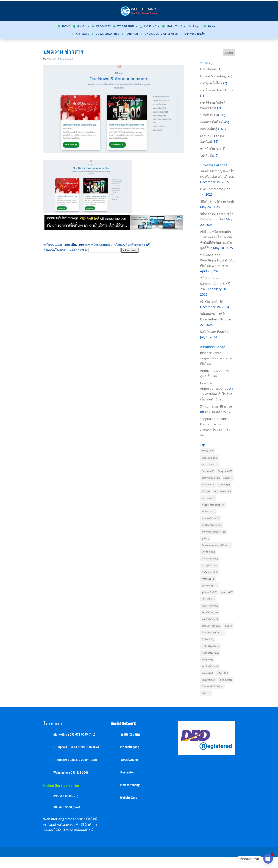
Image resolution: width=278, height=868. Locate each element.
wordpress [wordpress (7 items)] (208, 514)
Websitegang (129, 770)
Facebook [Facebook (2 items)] (208, 472)
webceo (51, 59)
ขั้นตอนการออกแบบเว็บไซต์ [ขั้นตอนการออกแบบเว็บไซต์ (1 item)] (216, 549)
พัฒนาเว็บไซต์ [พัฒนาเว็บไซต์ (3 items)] (210, 612)
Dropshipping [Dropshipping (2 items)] (210, 458)
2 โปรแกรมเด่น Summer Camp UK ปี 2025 (215, 284)
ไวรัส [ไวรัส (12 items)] (206, 703)
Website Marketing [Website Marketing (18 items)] (213, 507)
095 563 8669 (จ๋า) (66, 807)
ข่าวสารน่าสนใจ (195, 34)
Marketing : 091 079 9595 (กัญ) (74, 745)
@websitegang (130, 757)
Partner (132, 34)
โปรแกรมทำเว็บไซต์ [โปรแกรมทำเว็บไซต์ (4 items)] (212, 696)
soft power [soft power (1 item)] (208, 500)
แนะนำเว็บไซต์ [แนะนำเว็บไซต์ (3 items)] (210, 675)
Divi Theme (208, 69)
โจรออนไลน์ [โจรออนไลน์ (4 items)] (209, 689)
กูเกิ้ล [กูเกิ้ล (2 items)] (205, 542)
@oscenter (127, 783)
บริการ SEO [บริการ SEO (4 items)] (208, 605)
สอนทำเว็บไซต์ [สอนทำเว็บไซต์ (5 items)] (210, 626)
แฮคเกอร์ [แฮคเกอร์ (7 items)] (207, 682)
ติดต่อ (211, 26)
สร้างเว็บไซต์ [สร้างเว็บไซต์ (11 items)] (210, 619)
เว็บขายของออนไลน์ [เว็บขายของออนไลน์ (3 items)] (212, 640)
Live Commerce (212, 189)
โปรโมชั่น (207, 155)
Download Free (107, 34)
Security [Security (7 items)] (224, 486)
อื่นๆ (195, 26)
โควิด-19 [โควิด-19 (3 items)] (222, 682)
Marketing (175, 26)
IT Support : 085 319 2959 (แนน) (75, 770)
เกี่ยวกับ (82, 26)
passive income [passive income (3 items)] (211, 479)
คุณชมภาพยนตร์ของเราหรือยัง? (215, 430)
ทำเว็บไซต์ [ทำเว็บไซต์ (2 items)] (208, 584)
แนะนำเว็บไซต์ (210, 148)
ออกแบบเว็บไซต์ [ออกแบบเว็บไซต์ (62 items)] (211, 633)
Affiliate (82, 34)
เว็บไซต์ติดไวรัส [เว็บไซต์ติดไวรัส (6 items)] (210, 654)
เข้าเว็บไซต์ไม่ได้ (212, 301)
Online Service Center (161, 34)
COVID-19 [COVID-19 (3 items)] (208, 451)
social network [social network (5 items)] (222, 493)
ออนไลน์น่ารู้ (209, 129)
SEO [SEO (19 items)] (206, 493)
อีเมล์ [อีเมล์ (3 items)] (228, 633)
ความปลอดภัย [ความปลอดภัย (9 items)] (210, 563)
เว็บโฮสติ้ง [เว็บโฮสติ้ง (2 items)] (208, 647)
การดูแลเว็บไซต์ (211, 83)
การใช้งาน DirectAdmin (217, 90)
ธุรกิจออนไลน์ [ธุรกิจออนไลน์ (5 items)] (209, 598)
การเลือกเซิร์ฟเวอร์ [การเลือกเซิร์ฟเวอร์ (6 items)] (212, 528)
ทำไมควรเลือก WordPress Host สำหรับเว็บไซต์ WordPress (217, 260)
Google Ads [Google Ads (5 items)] (225, 472)
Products (104, 26)
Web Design (126, 26)
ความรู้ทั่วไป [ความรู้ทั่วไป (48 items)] (209, 570)
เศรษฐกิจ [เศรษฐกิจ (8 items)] (207, 668)
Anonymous (209, 371)
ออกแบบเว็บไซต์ (211, 122)
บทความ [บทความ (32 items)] (227, 598)
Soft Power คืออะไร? (215, 332)
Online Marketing (213, 76)
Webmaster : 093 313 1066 (71, 783)
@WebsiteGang (130, 795)
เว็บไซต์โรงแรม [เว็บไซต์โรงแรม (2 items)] (210, 661)
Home (66, 26)
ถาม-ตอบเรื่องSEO (217, 412)
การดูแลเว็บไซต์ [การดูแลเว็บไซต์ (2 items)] (211, 521)
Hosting (151, 26)
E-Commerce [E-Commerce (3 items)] (209, 465)
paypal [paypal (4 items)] (228, 479)
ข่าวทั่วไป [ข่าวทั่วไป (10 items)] (208, 556)
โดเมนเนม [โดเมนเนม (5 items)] (225, 689)
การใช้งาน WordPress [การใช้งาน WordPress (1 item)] (214, 535)
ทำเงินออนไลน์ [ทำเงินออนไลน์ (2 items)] (210, 577)
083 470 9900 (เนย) (67, 818)
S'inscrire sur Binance (216, 406)
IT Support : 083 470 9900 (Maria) (76, 758)
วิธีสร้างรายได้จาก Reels (217, 201)
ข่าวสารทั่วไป (209, 115)
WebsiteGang (130, 745)
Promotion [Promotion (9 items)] (208, 486)
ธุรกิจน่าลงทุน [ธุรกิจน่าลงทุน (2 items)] (209, 591)
